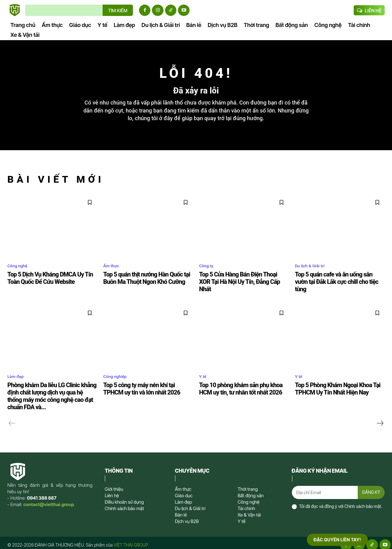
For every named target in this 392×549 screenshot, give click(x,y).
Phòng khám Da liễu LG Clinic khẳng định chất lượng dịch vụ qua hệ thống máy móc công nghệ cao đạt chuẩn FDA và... (51, 393)
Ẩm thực (113, 272)
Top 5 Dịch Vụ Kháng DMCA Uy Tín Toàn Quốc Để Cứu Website (51, 284)
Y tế (203, 375)
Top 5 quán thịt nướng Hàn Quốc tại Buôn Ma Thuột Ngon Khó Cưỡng (142, 284)
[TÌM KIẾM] (118, 10)
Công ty (207, 272)
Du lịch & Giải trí (312, 272)
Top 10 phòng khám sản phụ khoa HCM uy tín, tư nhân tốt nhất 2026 (242, 387)
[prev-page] (12, 419)
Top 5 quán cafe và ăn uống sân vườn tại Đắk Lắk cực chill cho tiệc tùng (339, 284)
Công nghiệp (117, 375)
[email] (324, 489)
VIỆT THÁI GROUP (131, 541)
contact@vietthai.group (49, 500)
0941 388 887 (42, 494)
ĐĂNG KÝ (371, 489)
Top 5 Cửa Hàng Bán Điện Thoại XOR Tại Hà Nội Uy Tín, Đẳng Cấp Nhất (243, 284)
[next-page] (380, 419)
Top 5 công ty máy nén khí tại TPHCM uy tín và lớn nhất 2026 (148, 387)
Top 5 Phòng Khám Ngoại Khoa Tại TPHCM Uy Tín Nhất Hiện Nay (333, 387)
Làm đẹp (17, 375)
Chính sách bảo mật (363, 504)
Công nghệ (19, 272)
